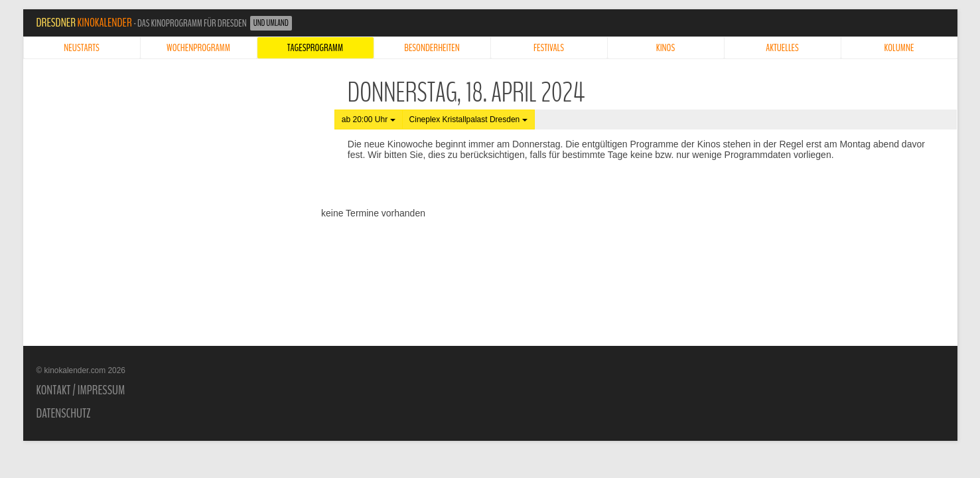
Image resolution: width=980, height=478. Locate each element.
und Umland (271, 23)
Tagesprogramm (315, 48)
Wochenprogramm (198, 48)
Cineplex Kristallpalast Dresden (468, 119)
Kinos (665, 48)
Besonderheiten (432, 48)
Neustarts (81, 48)
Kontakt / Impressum (81, 390)
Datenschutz (64, 414)
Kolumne (899, 48)
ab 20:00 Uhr (369, 119)
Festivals (549, 48)
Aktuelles (782, 48)
